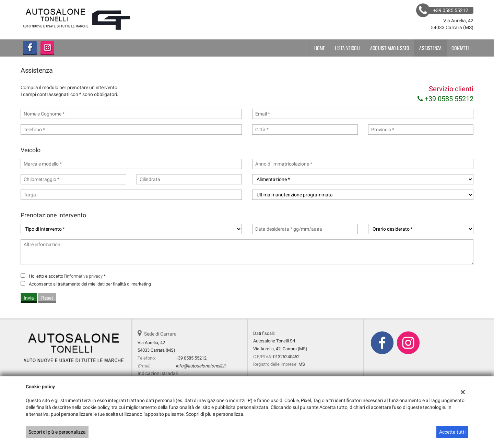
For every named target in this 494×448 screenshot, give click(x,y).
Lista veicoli (348, 48)
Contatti (460, 48)
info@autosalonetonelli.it (201, 366)
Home (320, 48)
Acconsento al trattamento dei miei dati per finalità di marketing (90, 284)
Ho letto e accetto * (67, 276)
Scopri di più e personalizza (57, 432)
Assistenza (430, 48)
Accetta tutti (452, 432)
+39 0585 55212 (445, 99)
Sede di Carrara (160, 334)
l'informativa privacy (83, 276)
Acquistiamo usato (390, 48)
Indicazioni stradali (158, 373)
